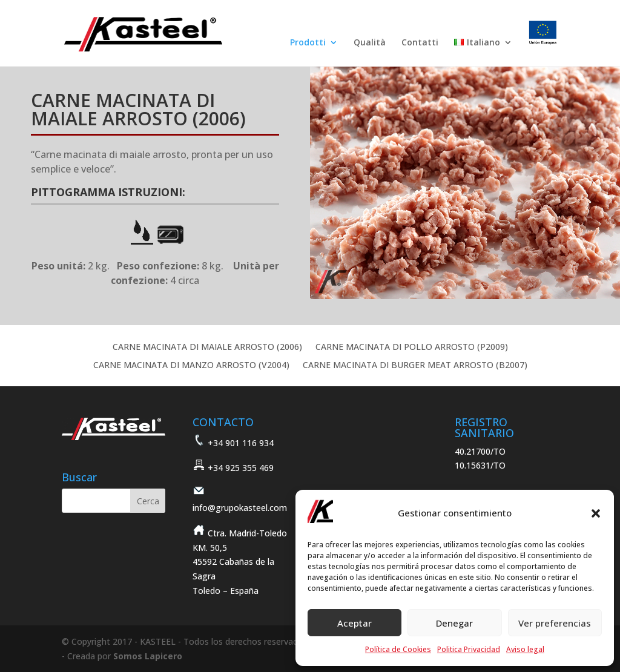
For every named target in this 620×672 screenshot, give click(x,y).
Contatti (420, 43)
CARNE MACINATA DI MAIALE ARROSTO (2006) (207, 348)
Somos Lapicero (148, 656)
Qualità (370, 43)
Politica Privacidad (469, 649)
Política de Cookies (398, 649)
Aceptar (355, 623)
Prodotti (308, 43)
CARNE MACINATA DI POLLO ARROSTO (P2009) (412, 348)
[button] (596, 513)
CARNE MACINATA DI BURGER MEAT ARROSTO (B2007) (415, 366)
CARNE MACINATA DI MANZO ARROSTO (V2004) (191, 366)
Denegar (454, 623)
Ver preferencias (555, 623)
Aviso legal (525, 649)
